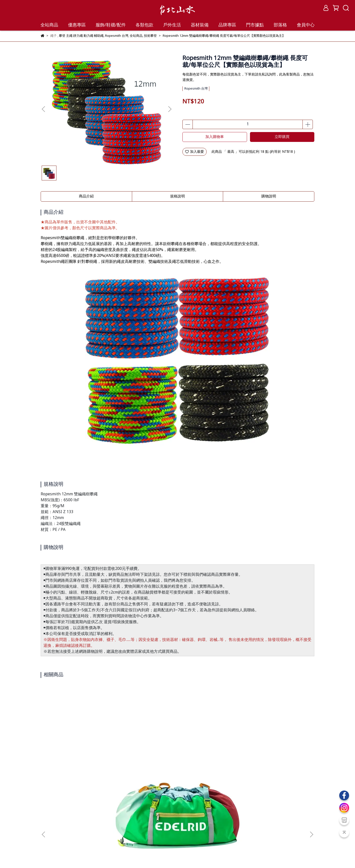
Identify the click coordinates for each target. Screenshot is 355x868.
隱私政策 (87, 819)
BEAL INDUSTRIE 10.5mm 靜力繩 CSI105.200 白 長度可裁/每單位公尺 (211, 748)
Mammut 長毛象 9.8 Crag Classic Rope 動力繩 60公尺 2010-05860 (277, 748)
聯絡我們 (107, 819)
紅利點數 (74, 837)
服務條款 (67, 819)
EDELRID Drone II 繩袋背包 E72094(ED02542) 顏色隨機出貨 (78, 748)
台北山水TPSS (72, 855)
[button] (170, 109)
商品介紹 (86, 196)
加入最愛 (195, 152)
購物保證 (48, 819)
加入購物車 (215, 137)
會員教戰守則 (51, 837)
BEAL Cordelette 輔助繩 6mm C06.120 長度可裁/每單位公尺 (144, 748)
